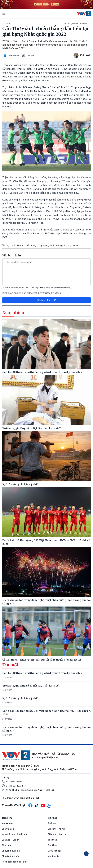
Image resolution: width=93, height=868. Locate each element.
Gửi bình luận (46, 300)
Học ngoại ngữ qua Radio (15, 862)
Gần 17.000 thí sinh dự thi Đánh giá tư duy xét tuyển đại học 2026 (42, 673)
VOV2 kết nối (54, 851)
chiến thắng (31, 245)
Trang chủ (7, 818)
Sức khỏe (52, 845)
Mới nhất (52, 818)
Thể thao (7, 24)
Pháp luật (7, 845)
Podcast (52, 823)
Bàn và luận (8, 829)
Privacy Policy (45, 288)
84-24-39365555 (14, 782)
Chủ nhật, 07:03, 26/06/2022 (77, 24)
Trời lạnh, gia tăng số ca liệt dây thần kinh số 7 (32, 686)
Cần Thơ (17, 245)
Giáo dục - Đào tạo (57, 834)
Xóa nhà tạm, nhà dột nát (15, 834)
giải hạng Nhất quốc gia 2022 (55, 245)
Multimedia (53, 856)
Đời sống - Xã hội (56, 829)
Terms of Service (60, 288)
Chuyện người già (11, 851)
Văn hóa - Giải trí (10, 840)
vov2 (76, 245)
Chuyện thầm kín (10, 856)
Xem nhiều (7, 823)
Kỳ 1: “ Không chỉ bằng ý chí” (20, 698)
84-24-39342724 (14, 786)
